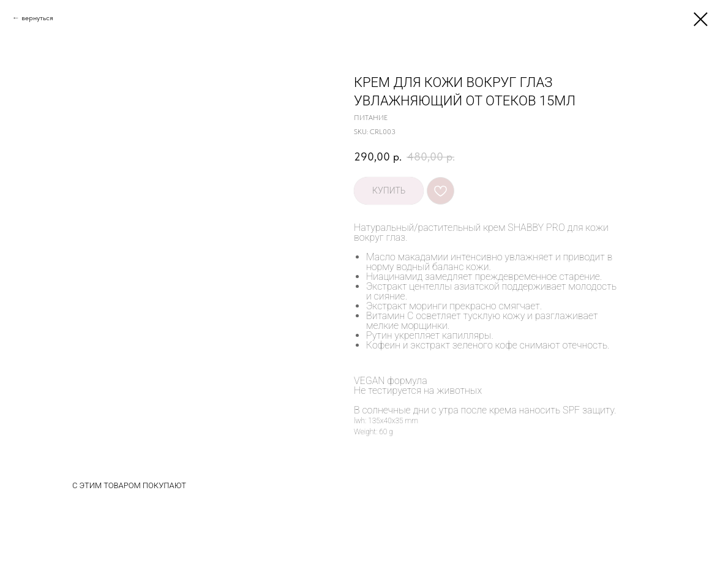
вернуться (37, 18)
